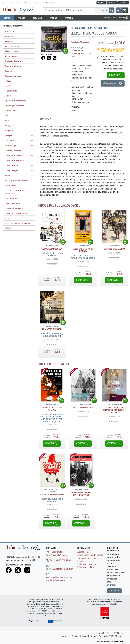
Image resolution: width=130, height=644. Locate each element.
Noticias (112, 3)
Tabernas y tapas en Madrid (83, 250)
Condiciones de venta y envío (90, 555)
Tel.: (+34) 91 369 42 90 (59, 560)
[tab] (46, 120)
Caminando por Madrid (52, 495)
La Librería (86, 69)
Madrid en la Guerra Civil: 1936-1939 (81, 494)
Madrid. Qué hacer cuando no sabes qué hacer (114, 410)
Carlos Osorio (80, 42)
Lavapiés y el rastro (114, 249)
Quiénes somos (8, 3)
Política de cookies (85, 567)
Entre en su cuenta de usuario (115, 18)
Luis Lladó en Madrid (83, 407)
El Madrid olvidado (52, 329)
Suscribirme (114, 591)
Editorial (123, 3)
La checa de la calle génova (52, 409)
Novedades (9, 31)
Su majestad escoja (52, 249)
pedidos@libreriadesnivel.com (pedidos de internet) (60, 577)
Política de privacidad (87, 564)
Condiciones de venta (23, 3)
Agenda (101, 3)
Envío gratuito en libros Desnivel (45, 3)
